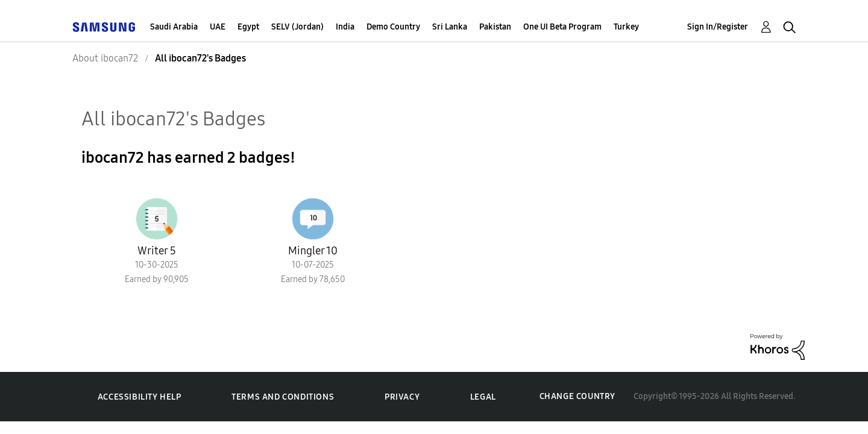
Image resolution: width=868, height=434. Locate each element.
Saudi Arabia (174, 27)
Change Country (577, 396)
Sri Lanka (450, 27)
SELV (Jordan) (297, 27)
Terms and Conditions (283, 397)
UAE (218, 27)
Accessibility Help (140, 397)
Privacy (402, 397)
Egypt (248, 27)
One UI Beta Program (562, 27)
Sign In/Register (718, 27)
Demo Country (393, 27)
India (345, 27)
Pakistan (495, 27)
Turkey (626, 27)
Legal (483, 397)
